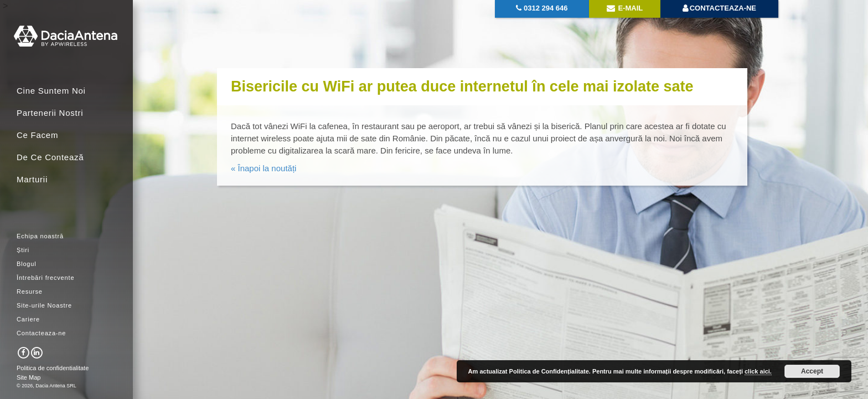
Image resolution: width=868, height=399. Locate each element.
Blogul (27, 264)
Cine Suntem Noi (51, 91)
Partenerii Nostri (50, 113)
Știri (23, 250)
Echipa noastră (40, 236)
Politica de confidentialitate (53, 368)
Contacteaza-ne (41, 333)
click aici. (758, 371)
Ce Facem (37, 135)
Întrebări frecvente (45, 278)
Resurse (30, 291)
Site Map (29, 377)
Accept (812, 371)
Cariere (28, 319)
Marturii (32, 179)
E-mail (625, 8)
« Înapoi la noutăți (263, 168)
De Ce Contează (50, 157)
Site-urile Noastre (44, 305)
